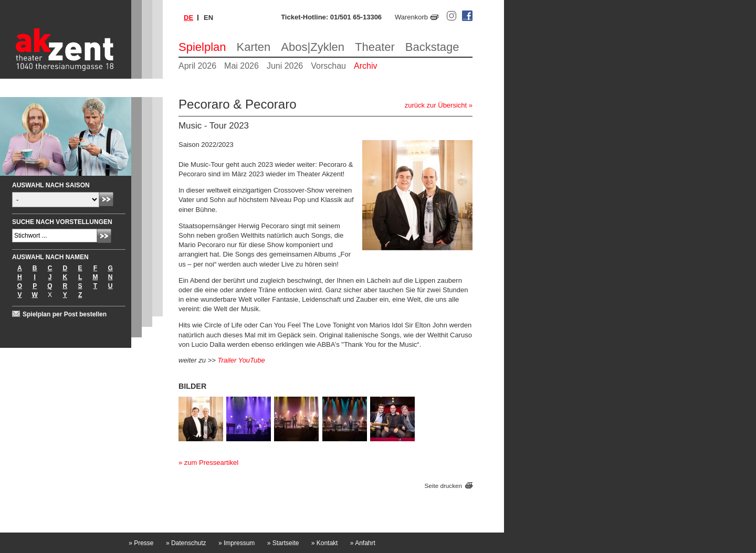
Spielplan (202, 47)
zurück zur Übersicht (436, 105)
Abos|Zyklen (313, 47)
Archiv (365, 66)
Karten (254, 47)
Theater (375, 47)
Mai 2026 (241, 66)
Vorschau (328, 66)
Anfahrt (363, 543)
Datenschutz (186, 543)
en (208, 18)
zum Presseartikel (211, 462)
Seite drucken (443, 486)
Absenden (106, 199)
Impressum (237, 543)
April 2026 (197, 66)
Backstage (432, 47)
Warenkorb (411, 17)
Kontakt (325, 543)
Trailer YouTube (241, 360)
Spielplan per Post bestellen (65, 314)
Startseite (283, 543)
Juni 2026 (285, 66)
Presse (141, 543)
